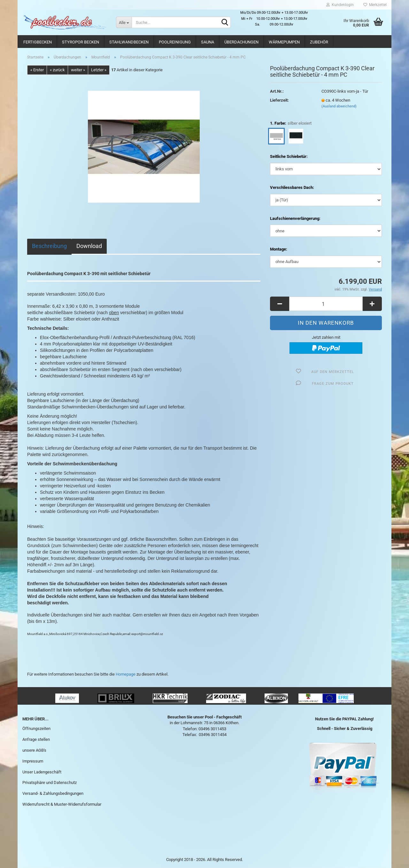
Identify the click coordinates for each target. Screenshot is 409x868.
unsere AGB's (34, 750)
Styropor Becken (81, 42)
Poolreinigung (175, 42)
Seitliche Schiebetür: (289, 156)
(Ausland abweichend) (339, 106)
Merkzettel (375, 5)
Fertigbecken (38, 42)
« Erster (37, 70)
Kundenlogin (340, 5)
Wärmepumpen (284, 42)
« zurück (57, 70)
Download (89, 246)
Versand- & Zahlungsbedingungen (53, 793)
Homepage (126, 674)
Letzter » (99, 70)
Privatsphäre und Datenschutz (50, 783)
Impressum (33, 761)
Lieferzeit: (279, 100)
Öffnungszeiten (36, 728)
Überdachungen (241, 42)
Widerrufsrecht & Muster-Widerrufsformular (62, 804)
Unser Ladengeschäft (42, 772)
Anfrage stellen (36, 739)
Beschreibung (49, 246)
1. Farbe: (291, 124)
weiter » (78, 70)
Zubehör (319, 42)
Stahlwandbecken (129, 42)
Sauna (208, 42)
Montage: (279, 249)
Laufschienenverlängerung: (295, 218)
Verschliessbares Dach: (292, 187)
